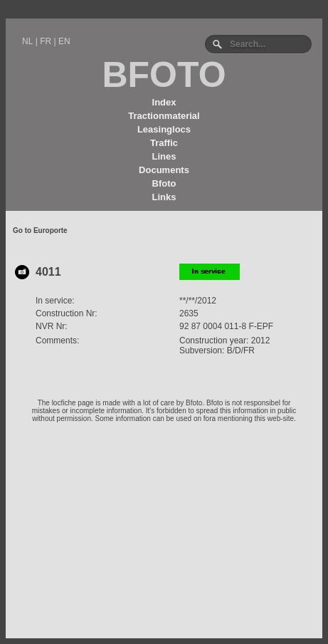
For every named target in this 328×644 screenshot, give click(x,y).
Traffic (164, 143)
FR (46, 41)
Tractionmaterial (164, 116)
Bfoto (164, 183)
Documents (164, 170)
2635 (189, 313)
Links (164, 197)
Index (164, 102)
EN (64, 41)
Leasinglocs (164, 129)
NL (27, 41)
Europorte (51, 230)
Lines (164, 156)
